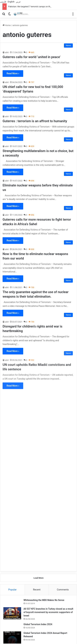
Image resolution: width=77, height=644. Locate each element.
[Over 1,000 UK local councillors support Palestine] (19, 619)
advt (7, 52)
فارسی (3, 2)
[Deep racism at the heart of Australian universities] (58, 619)
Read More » (13, 73)
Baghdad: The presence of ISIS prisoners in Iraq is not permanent (18, 597)
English (11, 2)
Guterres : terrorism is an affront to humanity (35, 121)
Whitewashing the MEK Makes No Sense (44, 421)
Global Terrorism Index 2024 (38, 445)
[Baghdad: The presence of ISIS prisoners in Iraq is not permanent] (19, 581)
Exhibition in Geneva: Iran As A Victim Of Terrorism (48, 513)
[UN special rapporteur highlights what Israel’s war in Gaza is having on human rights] (12, 473)
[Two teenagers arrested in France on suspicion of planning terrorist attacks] (58, 581)
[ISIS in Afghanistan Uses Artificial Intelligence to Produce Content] (11, 532)
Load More (38, 399)
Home (7, 25)
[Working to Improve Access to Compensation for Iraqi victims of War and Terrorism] (11, 546)
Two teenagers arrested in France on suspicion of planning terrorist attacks (58, 597)
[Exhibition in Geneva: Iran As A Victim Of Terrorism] (11, 518)
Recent (37, 410)
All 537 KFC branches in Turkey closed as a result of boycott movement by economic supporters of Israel (48, 433)
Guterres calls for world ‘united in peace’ (31, 57)
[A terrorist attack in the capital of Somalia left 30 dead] (11, 503)
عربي (18, 2)
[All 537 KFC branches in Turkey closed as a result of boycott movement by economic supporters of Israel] (12, 434)
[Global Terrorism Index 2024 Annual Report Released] (12, 458)
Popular (12, 410)
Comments (63, 410)
